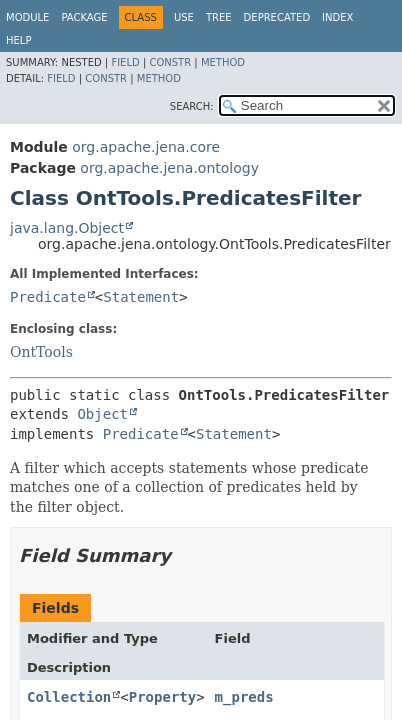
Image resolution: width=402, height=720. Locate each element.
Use (184, 17)
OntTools (41, 352)
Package (84, 17)
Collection (69, 697)
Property (162, 697)
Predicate (48, 297)
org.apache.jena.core (146, 147)
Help (18, 40)
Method (223, 62)
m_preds (244, 697)
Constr (170, 62)
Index (337, 17)
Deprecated (277, 17)
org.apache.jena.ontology (169, 168)
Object (102, 414)
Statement (141, 297)
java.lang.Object (67, 228)
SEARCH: (192, 106)
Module (27, 17)
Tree (219, 17)
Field (125, 62)
